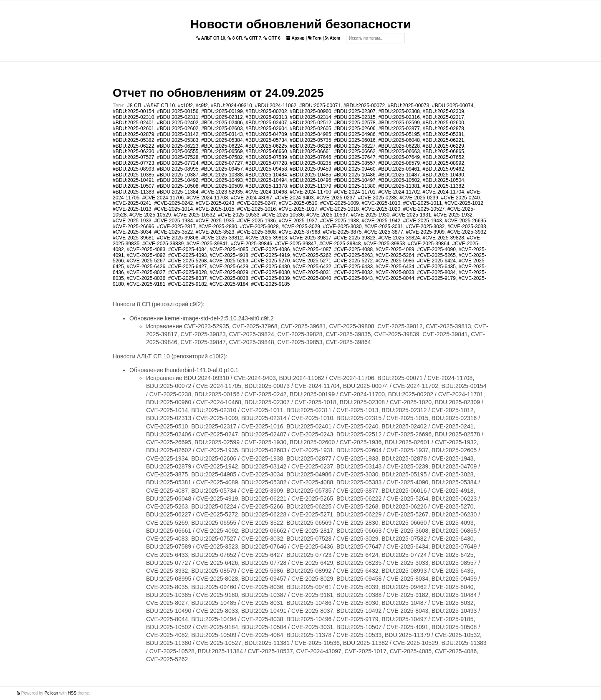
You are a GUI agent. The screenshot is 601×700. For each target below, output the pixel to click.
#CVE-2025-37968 (299, 232)
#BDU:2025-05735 (310, 140)
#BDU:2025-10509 (222, 186)
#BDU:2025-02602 (178, 128)
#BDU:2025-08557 (355, 163)
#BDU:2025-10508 (178, 186)
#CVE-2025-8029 (229, 272)
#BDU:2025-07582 (222, 157)
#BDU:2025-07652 (443, 157)
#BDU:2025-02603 (222, 128)
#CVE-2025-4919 (271, 255)
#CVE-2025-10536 (283, 215)
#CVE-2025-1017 (298, 209)
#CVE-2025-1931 (412, 215)
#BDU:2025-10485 (310, 175)
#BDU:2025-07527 (133, 157)
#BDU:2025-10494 (266, 180)
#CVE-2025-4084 (188, 249)
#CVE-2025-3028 (259, 227)
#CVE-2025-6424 (436, 261)
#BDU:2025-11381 (399, 186)
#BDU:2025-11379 (310, 186)
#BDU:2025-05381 (443, 134)
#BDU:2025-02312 (222, 117)
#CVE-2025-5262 (312, 255)
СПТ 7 (253, 38)
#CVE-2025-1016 (256, 209)
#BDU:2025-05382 (133, 140)
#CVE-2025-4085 (229, 249)
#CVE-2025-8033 (395, 272)
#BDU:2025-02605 (310, 128)
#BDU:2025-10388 (222, 175)
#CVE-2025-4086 (271, 249)
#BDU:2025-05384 (222, 140)
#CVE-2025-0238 (378, 198)
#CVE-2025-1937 (298, 221)
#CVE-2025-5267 (146, 261)
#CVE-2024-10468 (266, 192)
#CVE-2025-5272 (353, 261)
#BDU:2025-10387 (178, 175)
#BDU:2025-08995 (178, 169)
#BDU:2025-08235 (310, 163)
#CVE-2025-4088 (353, 249)
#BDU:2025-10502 (399, 180)
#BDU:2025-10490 (443, 175)
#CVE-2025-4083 (146, 249)
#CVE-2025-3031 (384, 227)
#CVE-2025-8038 (229, 278)
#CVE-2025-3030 (342, 227)
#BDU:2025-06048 (399, 140)
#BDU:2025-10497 (355, 180)
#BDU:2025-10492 (178, 180)
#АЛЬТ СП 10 (159, 106)
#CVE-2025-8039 (271, 278)
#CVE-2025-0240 (461, 198)
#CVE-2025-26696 (133, 227)
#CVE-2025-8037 (188, 278)
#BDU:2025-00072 (364, 106)
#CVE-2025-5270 (271, 261)
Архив (295, 38)
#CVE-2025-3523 (215, 232)
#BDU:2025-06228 (399, 146)
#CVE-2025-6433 (353, 267)
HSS (72, 693)
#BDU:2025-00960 (310, 111)
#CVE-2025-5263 (353, 255)
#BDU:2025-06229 (443, 146)
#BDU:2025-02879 (133, 134)
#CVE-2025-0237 (336, 198)
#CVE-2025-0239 (419, 198)
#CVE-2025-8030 (271, 272)
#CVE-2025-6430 (271, 267)
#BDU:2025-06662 (355, 151)
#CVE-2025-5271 (312, 261)
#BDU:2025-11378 (266, 186)
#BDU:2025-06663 (399, 151)
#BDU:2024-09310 (231, 106)
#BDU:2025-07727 (222, 163)
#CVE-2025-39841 (207, 244)
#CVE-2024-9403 (294, 198)
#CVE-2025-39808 (178, 238)
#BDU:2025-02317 (443, 117)
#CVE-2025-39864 (428, 244)
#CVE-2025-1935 (215, 221)
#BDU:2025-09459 (310, 169)
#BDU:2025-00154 (133, 111)
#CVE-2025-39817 (310, 238)
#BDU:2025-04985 (310, 134)
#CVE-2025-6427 (188, 267)
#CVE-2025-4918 (229, 255)
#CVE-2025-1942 (381, 221)
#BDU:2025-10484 (266, 175)
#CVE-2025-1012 (464, 203)
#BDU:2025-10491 (133, 180)
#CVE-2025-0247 (256, 203)
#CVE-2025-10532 (194, 215)
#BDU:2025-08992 (443, 163)
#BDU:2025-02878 (443, 128)
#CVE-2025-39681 (133, 238)
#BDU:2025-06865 (443, 151)
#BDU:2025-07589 (266, 157)
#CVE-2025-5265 (436, 255)
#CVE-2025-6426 (146, 267)
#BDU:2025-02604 (266, 128)
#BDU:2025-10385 (133, 175)
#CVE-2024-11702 (399, 192)
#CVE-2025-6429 (229, 267)
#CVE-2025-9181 (146, 284)
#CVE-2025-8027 (146, 272)
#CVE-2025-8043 (353, 278)
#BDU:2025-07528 (178, 157)
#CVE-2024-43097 (251, 198)
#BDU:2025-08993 (133, 169)
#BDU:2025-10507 (133, 186)
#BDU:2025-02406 (222, 123)
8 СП (235, 38)
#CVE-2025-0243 (215, 203)
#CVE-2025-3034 (132, 232)
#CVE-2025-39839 (163, 244)
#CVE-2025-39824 (399, 238)
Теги (315, 38)
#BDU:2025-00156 (178, 111)
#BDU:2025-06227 (355, 146)
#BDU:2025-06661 (310, 151)
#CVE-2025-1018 (340, 209)
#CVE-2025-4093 (188, 255)
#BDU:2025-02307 (355, 111)
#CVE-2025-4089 (395, 249)
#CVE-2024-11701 (355, 192)
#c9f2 (202, 106)
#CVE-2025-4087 (312, 249)
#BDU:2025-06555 (178, 151)
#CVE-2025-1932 (453, 215)
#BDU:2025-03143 (222, 134)
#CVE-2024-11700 (310, 192)
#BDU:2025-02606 (355, 128)
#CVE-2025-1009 (340, 203)
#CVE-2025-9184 (229, 284)
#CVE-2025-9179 (436, 278)
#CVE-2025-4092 (146, 255)
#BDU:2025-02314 (310, 117)
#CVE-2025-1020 (381, 209)
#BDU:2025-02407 (266, 123)
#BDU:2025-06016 (355, 140)
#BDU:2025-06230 (133, 151)
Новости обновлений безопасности (300, 24)
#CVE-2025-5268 (188, 261)
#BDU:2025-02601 (133, 128)
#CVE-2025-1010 (381, 203)
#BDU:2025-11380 (355, 186)
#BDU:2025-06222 (133, 146)
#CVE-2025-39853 (384, 244)
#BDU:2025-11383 (133, 192)
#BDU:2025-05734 (266, 140)
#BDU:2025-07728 (266, 163)
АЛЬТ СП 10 (211, 38)
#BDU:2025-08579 (399, 163)
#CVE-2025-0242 (173, 203)
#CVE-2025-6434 (395, 267)
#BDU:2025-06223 (178, 146)
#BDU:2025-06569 (222, 151)
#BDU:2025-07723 (133, 163)
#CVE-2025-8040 (312, 278)
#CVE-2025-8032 (353, 272)
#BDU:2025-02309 (443, 111)
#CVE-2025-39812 (222, 238)
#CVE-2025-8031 (312, 272)
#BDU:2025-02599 (399, 123)
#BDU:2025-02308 (399, 111)
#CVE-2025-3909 (425, 232)
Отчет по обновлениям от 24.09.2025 (218, 93)
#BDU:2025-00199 (222, 111)
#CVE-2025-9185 (271, 284)
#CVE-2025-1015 (215, 209)
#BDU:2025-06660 (266, 151)
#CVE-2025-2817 (176, 227)
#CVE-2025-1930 (370, 215)
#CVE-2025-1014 (173, 209)
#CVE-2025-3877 (384, 232)
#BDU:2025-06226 (310, 146)
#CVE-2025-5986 (395, 261)
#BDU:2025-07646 (310, 157)
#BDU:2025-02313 (266, 117)
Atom (333, 38)
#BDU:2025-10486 (355, 175)
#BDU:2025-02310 (133, 117)
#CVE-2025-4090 (436, 249)
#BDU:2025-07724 (178, 163)
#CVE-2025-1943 (423, 221)
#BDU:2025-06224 (222, 146)
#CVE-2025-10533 (239, 215)
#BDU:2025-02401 (133, 123)
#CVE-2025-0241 (132, 203)
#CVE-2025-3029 (301, 227)
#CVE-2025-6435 (436, 267)
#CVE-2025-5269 (229, 261)
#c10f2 (185, 106)
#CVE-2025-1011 (423, 203)
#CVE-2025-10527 (424, 209)
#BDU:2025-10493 (222, 180)
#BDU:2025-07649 (399, 157)
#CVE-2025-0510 (298, 203)
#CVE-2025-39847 (296, 244)
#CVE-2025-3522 (173, 232)
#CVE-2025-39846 (251, 244)
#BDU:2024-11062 (276, 106)
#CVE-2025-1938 (340, 221)
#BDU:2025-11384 (178, 192)
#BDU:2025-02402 (178, 123)
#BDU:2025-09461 (399, 169)
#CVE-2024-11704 (443, 192)
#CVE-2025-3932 (467, 232)
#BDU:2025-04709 (266, 134)
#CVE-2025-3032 (425, 227)
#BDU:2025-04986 (355, 134)
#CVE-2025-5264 (395, 255)
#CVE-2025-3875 (342, 232)
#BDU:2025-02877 (399, 128)
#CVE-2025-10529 (150, 215)
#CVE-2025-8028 (188, 272)
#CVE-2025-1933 (132, 221)
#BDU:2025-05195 (399, 134)
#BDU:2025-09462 (443, 169)
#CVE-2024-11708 (207, 198)
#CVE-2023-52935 (222, 192)
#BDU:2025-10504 (443, 180)
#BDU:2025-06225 (266, 146)
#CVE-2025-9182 (188, 284)
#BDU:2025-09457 (222, 169)
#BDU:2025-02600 (443, 123)
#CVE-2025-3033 (467, 227)
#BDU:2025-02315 (355, 117)
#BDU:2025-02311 (178, 117)
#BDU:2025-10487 (399, 175)
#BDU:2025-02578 (355, 123)
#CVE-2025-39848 (340, 244)
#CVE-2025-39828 (443, 238)
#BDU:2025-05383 (178, 140)
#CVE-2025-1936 (256, 221)
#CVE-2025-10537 (327, 215)
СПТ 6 (272, 38)
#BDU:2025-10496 (310, 180)
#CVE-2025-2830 (218, 227)
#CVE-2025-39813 (266, 238)
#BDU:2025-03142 (178, 134)
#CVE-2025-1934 (173, 221)
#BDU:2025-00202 (266, 111)
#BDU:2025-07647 (355, 157)
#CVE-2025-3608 (256, 232)
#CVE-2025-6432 (312, 267)
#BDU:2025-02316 (399, 117)
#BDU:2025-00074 (453, 106)
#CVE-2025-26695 (465, 221)
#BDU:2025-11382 (443, 186)
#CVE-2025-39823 (355, 238)
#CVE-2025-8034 (436, 272)
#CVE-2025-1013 (132, 209)
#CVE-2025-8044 (395, 278)
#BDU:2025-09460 (355, 169)
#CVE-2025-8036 (146, 278)
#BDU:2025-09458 (266, 169)
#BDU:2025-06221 (443, 140)
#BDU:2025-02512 (310, 123)
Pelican (51, 693)
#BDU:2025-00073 (408, 106)
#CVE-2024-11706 (163, 198)
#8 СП (134, 106)
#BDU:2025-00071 (320, 106)
